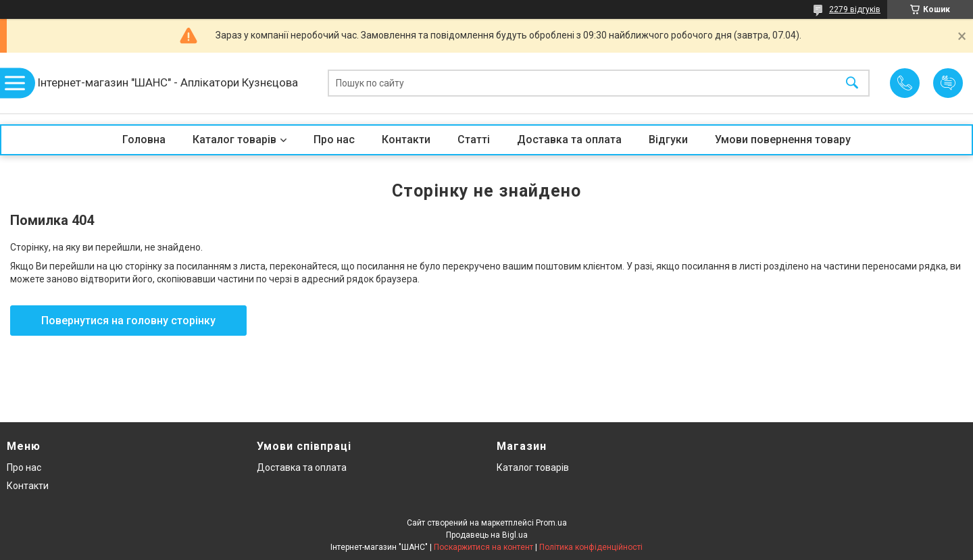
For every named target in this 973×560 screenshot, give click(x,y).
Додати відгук (948, 83)
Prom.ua (551, 523)
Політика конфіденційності (591, 547)
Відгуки (668, 139)
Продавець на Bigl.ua (487, 535)
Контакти (406, 139)
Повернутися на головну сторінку (128, 321)
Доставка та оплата (569, 139)
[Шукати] (852, 83)
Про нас (334, 139)
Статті (474, 139)
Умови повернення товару (783, 139)
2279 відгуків (855, 9)
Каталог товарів (234, 139)
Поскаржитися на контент (483, 547)
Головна (144, 139)
